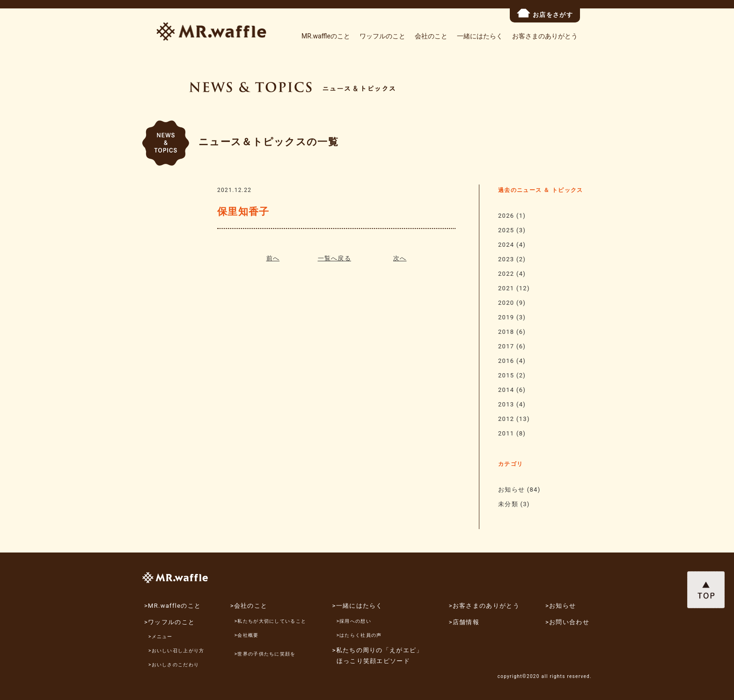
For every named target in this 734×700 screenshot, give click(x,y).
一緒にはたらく (480, 36)
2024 (506, 245)
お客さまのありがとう (545, 36)
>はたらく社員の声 (359, 635)
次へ (400, 258)
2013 (506, 404)
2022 (506, 274)
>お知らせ (561, 606)
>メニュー (161, 637)
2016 (506, 361)
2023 (506, 259)
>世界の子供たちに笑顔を (265, 654)
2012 (506, 419)
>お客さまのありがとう (484, 606)
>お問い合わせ (567, 622)
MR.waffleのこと (326, 36)
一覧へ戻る (335, 258)
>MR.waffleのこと (172, 606)
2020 (506, 303)
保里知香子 (243, 212)
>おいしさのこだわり (174, 665)
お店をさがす (545, 13)
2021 (506, 288)
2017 (506, 346)
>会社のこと (249, 606)
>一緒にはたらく (358, 606)
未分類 (508, 504)
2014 (506, 390)
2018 (506, 332)
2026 (506, 216)
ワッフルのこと (382, 36)
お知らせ (511, 490)
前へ (273, 258)
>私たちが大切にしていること (270, 621)
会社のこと (431, 36)
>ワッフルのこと (169, 622)
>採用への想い (354, 621)
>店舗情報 (464, 622)
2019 (506, 317)
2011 (506, 433)
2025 (506, 230)
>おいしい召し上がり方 (176, 651)
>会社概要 (247, 635)
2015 (506, 375)
